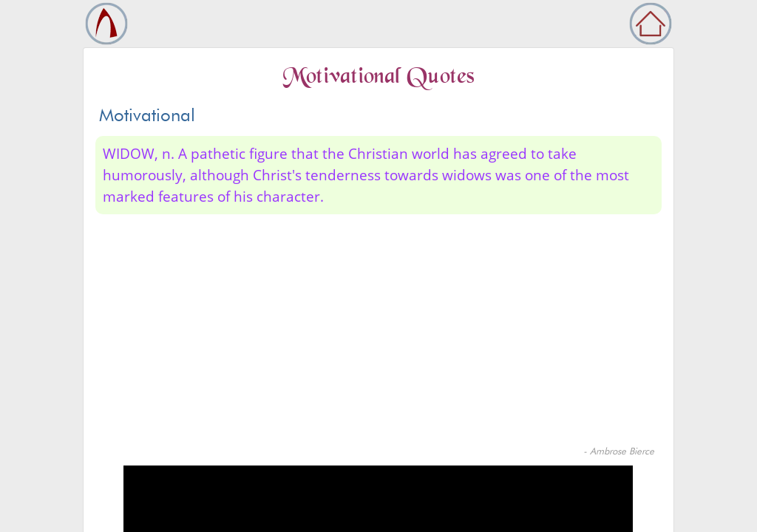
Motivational (147, 115)
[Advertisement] (378, 333)
